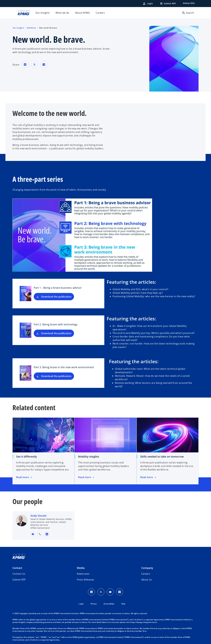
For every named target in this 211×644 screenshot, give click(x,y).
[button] (33, 534)
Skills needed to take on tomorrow (162, 457)
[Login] (148, 4)
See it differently (27, 457)
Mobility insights (89, 457)
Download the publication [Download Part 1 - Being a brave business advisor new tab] (56, 297)
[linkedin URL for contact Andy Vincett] (47, 534)
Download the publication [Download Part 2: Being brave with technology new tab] (56, 333)
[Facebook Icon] (120, 592)
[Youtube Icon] (110, 592)
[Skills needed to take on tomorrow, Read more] (148, 477)
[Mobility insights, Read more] (86, 477)
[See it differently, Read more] (24, 477)
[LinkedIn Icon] (91, 592)
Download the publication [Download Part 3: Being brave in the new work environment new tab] (56, 376)
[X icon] (101, 592)
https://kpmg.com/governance (144, 622)
